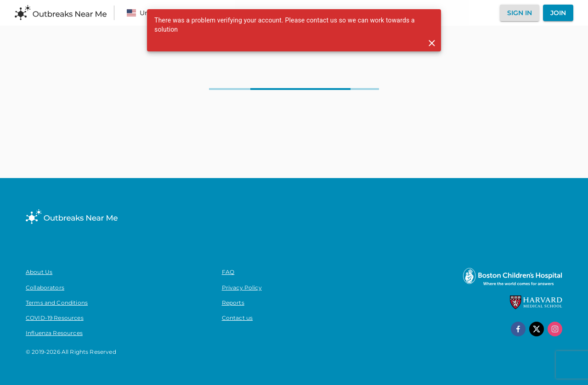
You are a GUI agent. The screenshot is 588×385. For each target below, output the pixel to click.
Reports (233, 303)
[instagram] (555, 329)
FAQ (228, 272)
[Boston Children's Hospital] (512, 285)
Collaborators (45, 287)
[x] (537, 329)
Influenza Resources (54, 333)
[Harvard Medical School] (536, 307)
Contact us (237, 318)
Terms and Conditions (57, 303)
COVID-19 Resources (55, 318)
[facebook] (518, 329)
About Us (39, 272)
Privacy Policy (242, 287)
